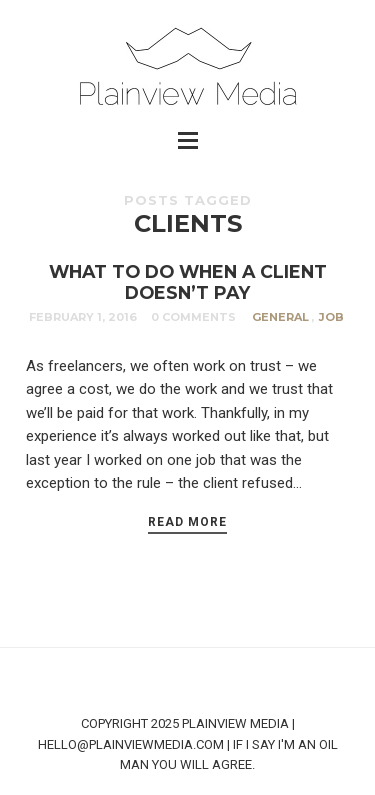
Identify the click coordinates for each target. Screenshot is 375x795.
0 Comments (193, 317)
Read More (187, 522)
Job (331, 317)
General (280, 317)
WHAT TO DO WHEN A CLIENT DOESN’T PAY (188, 282)
